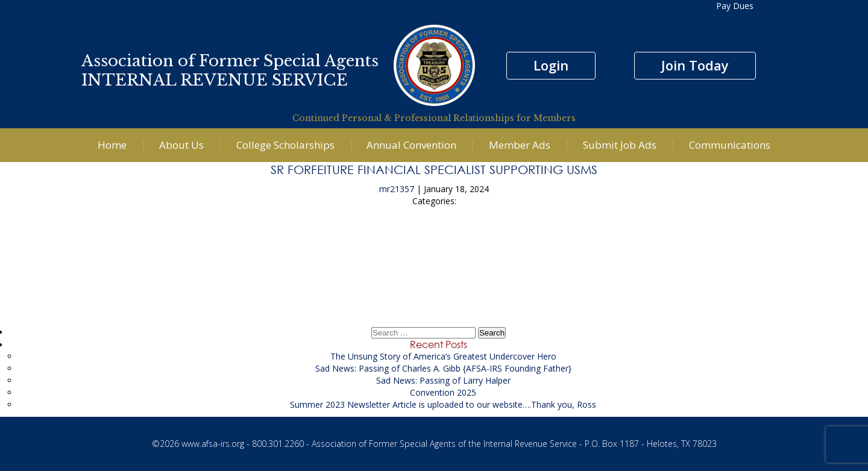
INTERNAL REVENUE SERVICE (215, 80)
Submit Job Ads (620, 145)
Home (112, 145)
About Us (181, 145)
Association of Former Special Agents (230, 61)
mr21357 (397, 189)
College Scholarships (285, 145)
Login (551, 65)
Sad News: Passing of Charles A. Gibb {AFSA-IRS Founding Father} (443, 368)
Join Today (695, 65)
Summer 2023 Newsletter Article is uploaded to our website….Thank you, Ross (443, 404)
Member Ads (520, 145)
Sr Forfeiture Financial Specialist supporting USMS (434, 169)
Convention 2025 (443, 392)
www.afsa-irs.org (213, 444)
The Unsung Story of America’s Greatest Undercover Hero (443, 356)
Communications (730, 145)
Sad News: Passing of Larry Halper (443, 380)
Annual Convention (411, 145)
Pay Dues (735, 6)
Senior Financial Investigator (434, 245)
